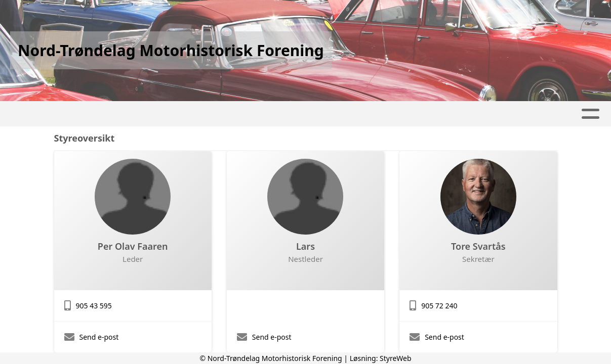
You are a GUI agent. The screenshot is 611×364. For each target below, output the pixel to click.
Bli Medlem (564, 114)
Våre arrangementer (258, 114)
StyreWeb (396, 358)
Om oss (441, 114)
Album (123, 114)
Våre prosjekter (364, 114)
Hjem (32, 114)
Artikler (76, 114)
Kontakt (502, 114)
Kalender (172, 114)
